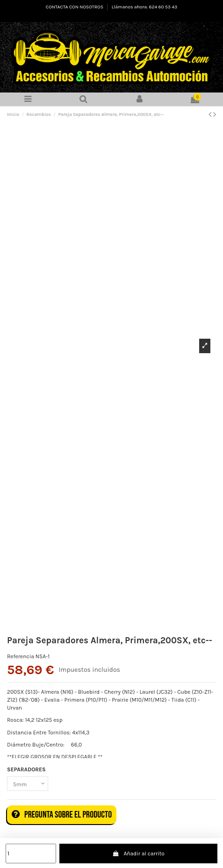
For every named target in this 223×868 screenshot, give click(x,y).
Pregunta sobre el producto (62, 815)
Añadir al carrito (138, 854)
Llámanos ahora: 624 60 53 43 (144, 7)
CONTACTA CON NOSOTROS (75, 7)
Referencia (21, 656)
